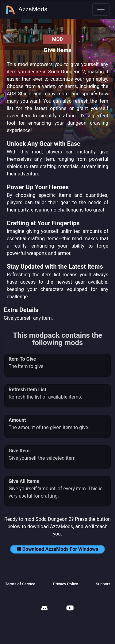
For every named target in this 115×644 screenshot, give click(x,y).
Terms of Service (20, 584)
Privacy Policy (65, 584)
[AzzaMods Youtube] (70, 609)
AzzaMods (26, 10)
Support (103, 584)
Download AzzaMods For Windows (58, 549)
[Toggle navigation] (101, 9)
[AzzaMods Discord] (44, 609)
